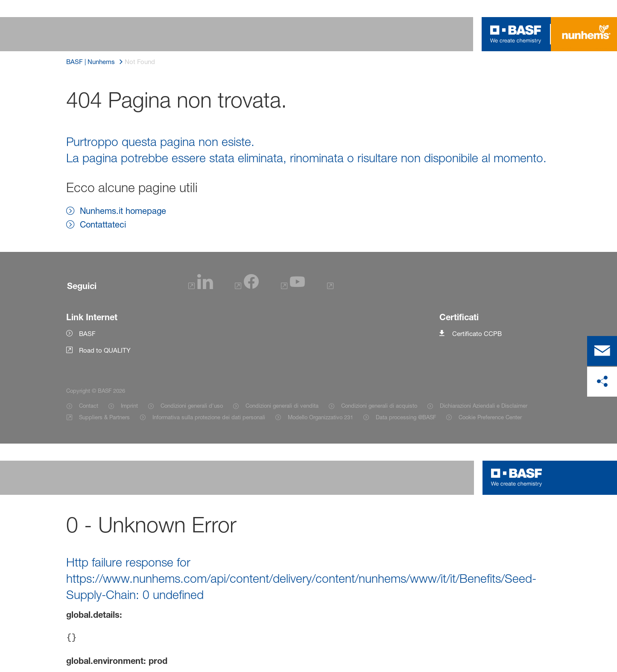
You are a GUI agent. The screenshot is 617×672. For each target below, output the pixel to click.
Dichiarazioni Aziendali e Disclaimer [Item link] (484, 406)
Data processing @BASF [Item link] (406, 417)
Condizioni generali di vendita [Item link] (282, 406)
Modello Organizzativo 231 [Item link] (320, 417)
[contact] (602, 351)
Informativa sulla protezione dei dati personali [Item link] (209, 417)
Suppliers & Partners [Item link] (104, 417)
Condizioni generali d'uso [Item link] (192, 406)
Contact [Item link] (89, 406)
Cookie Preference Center (490, 417)
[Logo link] (516, 34)
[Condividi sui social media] (602, 382)
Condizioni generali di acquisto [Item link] (379, 406)
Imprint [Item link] (129, 406)
